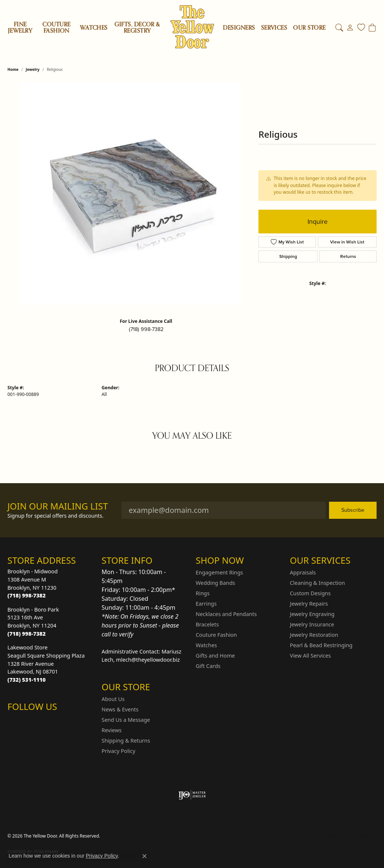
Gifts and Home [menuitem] (215, 656)
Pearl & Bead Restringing (321, 645)
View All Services (311, 656)
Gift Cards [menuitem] (208, 666)
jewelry (32, 69)
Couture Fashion (56, 28)
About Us (113, 699)
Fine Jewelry (20, 28)
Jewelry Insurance (312, 624)
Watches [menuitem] (206, 645)
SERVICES (274, 28)
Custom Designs (310, 593)
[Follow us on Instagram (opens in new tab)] (15, 721)
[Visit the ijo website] (192, 795)
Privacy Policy (119, 751)
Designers (239, 28)
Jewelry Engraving (312, 614)
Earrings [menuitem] (206, 604)
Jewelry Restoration (314, 635)
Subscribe (353, 510)
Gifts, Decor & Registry (137, 28)
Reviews (112, 730)
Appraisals (303, 572)
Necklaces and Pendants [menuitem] (226, 614)
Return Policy (211, 836)
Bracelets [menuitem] (207, 624)
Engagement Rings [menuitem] (219, 572)
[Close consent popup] (144, 856)
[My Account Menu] (350, 28)
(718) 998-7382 (146, 329)
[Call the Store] (27, 595)
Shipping (288, 256)
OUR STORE (309, 28)
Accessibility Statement (347, 836)
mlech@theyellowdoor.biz (148, 660)
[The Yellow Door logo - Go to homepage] (192, 27)
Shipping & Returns (126, 741)
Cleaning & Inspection (318, 583)
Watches (94, 28)
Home (13, 69)
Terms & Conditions (292, 836)
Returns (348, 256)
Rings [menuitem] (203, 593)
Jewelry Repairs (309, 604)
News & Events (120, 709)
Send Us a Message (126, 720)
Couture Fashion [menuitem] (216, 635)
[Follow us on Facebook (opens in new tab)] (33, 721)
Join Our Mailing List (58, 506)
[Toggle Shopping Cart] (372, 28)
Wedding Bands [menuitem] (215, 583)
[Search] (339, 28)
